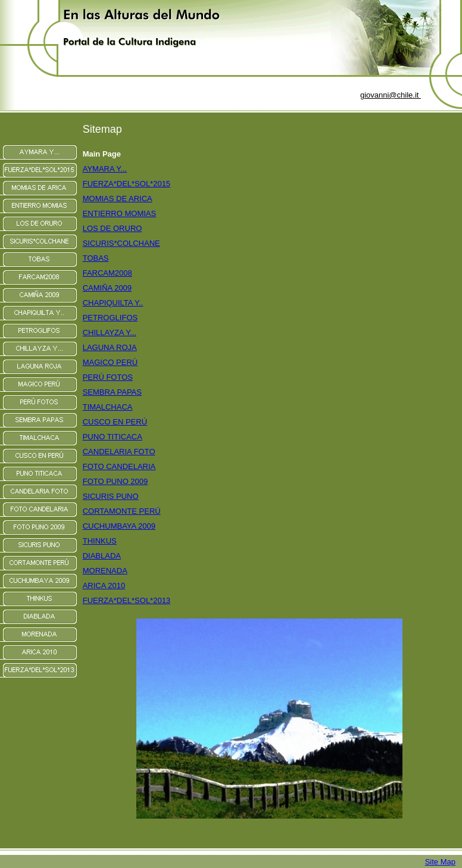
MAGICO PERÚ (110, 362)
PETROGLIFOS (110, 318)
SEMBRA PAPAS (112, 392)
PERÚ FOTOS (108, 377)
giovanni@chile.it (391, 95)
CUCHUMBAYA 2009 (119, 526)
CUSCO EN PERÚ (115, 422)
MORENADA (105, 571)
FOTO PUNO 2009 (115, 481)
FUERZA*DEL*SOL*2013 (127, 600)
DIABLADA (102, 556)
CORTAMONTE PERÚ (122, 511)
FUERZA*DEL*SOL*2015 (127, 184)
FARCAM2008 (107, 273)
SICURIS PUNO (111, 496)
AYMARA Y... (105, 169)
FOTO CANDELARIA (119, 466)
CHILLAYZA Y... (110, 332)
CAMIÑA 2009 (107, 288)
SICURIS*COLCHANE (121, 243)
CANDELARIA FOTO (119, 452)
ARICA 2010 (104, 586)
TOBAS (96, 258)
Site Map (440, 862)
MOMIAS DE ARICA (118, 199)
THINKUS (100, 541)
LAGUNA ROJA (110, 347)
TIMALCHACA (108, 407)
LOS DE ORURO (113, 228)
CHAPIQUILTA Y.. (113, 303)
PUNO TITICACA (113, 437)
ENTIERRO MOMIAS (120, 213)
